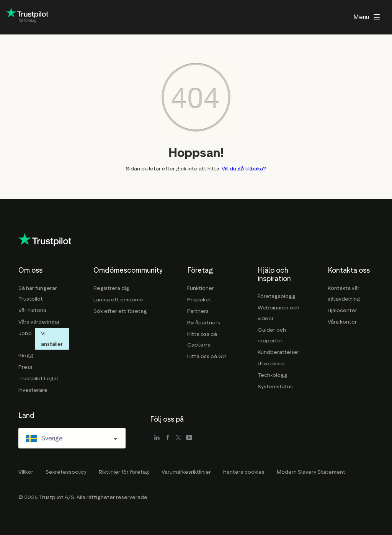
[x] (178, 438)
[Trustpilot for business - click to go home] (27, 17)
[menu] (367, 17)
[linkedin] (157, 438)
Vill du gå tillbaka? (244, 169)
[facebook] (168, 438)
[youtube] (189, 438)
